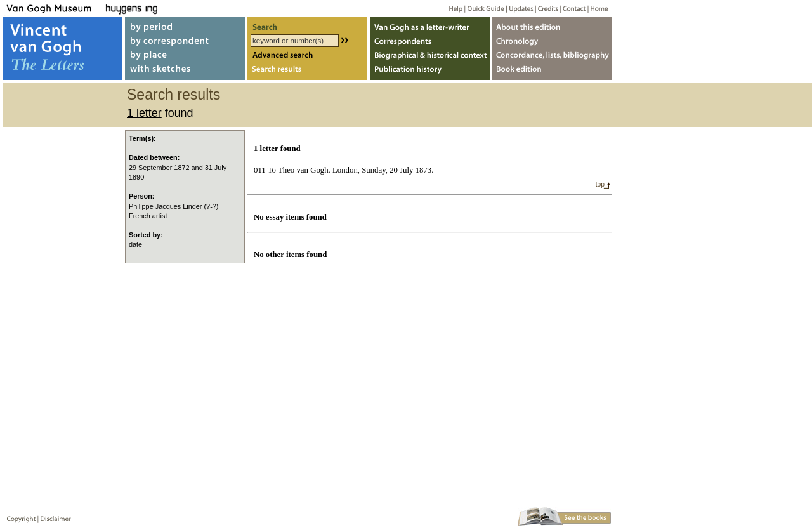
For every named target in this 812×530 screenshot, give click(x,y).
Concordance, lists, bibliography (552, 56)
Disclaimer (53, 516)
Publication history (430, 72)
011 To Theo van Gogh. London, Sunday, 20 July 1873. (344, 170)
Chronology (552, 40)
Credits (546, 8)
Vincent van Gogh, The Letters (62, 48)
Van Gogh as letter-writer (430, 24)
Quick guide (485, 8)
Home (597, 8)
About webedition (552, 24)
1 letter (144, 113)
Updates (520, 8)
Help (451, 8)
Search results (307, 72)
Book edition (552, 72)
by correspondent (185, 40)
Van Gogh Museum (53, 8)
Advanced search (307, 56)
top (600, 184)
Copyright (18, 516)
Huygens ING (166, 8)
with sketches (185, 72)
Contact (572, 8)
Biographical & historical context (430, 56)
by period (185, 24)
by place (185, 56)
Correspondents (430, 40)
